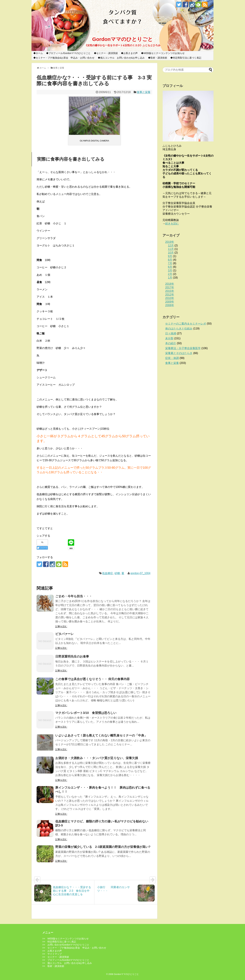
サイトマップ (55, 954)
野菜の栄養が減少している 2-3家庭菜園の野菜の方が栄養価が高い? (103, 847)
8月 (170, 260)
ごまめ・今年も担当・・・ (74, 596)
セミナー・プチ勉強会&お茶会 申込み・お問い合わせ (65, 58)
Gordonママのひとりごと (122, 39)
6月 (170, 267)
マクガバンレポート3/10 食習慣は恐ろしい (86, 713)
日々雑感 (171, 333)
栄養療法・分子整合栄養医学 (183, 348)
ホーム (39, 53)
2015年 (170, 291)
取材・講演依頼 (159, 58)
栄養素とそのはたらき (179, 353)
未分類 (169, 338)
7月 (170, 263)
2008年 (170, 305)
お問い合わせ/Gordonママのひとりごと (68, 945)
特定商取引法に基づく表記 (187, 58)
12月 (171, 245)
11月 (171, 249)
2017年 (170, 287)
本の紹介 (171, 343)
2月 (170, 274)
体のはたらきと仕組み (179, 329)
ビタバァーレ (64, 634)
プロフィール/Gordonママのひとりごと (70, 53)
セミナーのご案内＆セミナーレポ (186, 324)
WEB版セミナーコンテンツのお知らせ (164, 53)
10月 (171, 253)
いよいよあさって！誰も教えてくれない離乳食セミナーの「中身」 (101, 735)
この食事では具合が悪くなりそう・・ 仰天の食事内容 (92, 679)
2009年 (170, 302)
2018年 (170, 284)
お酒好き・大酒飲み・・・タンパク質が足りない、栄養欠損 (97, 758)
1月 (170, 278)
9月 (170, 256)
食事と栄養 (144, 92)
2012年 (170, 295)
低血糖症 (108, 573)
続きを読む (172, 224)
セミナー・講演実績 (107, 53)
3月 (170, 270)
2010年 (170, 298)
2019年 (170, 242)
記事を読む (61, 626)
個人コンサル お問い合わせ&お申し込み (122, 58)
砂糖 (117, 573)
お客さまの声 (130, 53)
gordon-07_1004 (140, 573)
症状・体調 (172, 358)
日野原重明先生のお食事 (72, 657)
